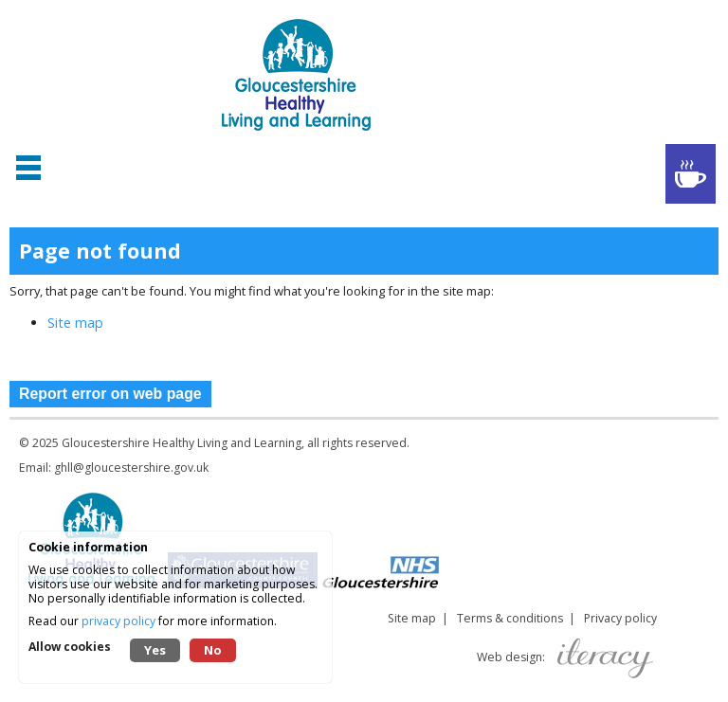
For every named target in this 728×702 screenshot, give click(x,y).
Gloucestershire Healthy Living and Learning (182, 443)
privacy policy (118, 621)
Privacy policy (620, 618)
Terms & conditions (510, 618)
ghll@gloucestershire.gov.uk (131, 468)
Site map (75, 323)
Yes (155, 650)
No (213, 650)
